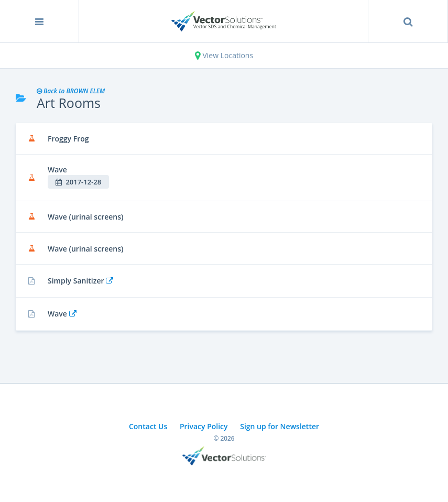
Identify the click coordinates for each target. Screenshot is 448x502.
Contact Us (148, 426)
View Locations (224, 55)
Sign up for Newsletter (280, 426)
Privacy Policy (204, 426)
